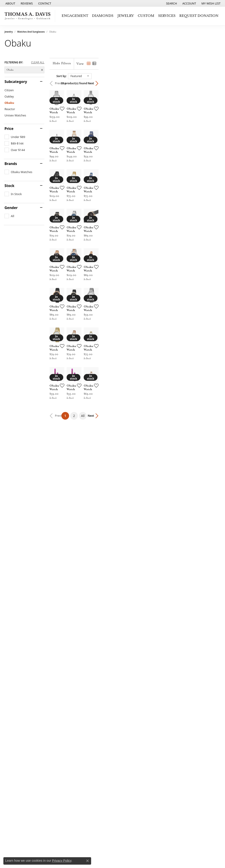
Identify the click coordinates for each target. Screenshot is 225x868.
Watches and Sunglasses (31, 32)
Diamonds (103, 16)
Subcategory (16, 82)
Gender (11, 208)
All (144, 712)
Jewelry (9, 32)
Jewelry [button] (126, 16)
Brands (11, 164)
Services (167, 16)
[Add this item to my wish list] (101, 149)
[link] (10, 3)
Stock (9, 186)
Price (9, 129)
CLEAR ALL (38, 62)
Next (213, 83)
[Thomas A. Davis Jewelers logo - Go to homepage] (29, 16)
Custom (146, 16)
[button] (171, 3)
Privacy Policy (62, 861)
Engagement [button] (75, 16)
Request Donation (199, 16)
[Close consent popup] (88, 861)
